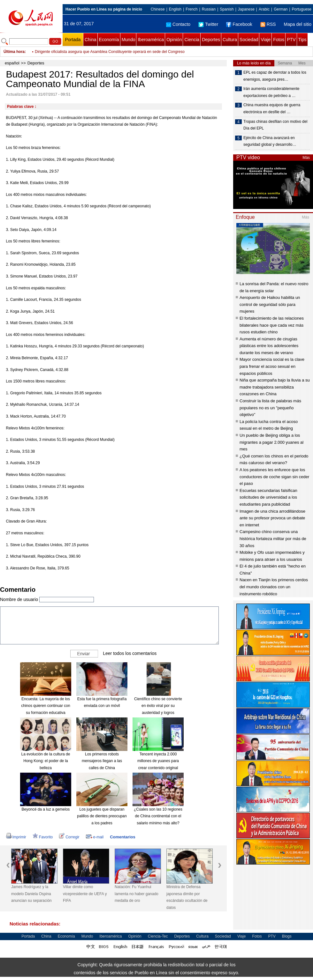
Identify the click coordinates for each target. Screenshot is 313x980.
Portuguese (302, 9)
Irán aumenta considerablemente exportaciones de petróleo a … (271, 92)
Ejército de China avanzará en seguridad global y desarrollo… (270, 141)
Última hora (14, 52)
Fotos (279, 40)
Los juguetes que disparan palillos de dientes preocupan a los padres (102, 816)
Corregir (69, 837)
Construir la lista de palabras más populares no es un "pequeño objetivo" (270, 408)
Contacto (178, 24)
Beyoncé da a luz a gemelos (46, 809)
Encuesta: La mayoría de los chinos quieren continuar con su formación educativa (46, 706)
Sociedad (249, 40)
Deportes (211, 40)
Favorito (43, 837)
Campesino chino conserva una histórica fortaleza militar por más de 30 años (273, 538)
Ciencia (192, 40)
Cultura (230, 40)
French (191, 9)
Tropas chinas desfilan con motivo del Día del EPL (275, 125)
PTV (291, 40)
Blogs (287, 936)
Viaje (266, 40)
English (175, 9)
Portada (73, 40)
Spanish (227, 9)
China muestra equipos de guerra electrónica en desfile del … (272, 108)
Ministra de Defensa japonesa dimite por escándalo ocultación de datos (187, 897)
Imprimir (16, 837)
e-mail (95, 837)
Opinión (174, 40)
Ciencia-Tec (158, 936)
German (281, 9)
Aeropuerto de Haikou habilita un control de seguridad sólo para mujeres (270, 304)
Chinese (158, 9)
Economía (109, 40)
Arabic (264, 9)
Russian (209, 9)
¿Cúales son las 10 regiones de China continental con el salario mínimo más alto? (158, 816)
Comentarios (122, 837)
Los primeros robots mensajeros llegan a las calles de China (102, 761)
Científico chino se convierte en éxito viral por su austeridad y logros (158, 706)
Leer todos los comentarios (130, 653)
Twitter (208, 24)
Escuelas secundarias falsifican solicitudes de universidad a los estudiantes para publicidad (268, 497)
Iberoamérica (151, 40)
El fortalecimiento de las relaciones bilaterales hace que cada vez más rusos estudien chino (272, 325)
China (91, 40)
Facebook (239, 24)
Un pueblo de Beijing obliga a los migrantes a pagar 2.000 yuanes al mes (271, 442)
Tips (302, 40)
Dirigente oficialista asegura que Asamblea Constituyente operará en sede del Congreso (110, 52)
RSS (268, 24)
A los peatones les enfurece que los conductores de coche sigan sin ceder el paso (274, 477)
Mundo (129, 40)
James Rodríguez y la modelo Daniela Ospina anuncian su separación (31, 894)
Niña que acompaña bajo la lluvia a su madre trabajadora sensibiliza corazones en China (275, 387)
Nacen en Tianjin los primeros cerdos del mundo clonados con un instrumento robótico (274, 587)
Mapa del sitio (298, 24)
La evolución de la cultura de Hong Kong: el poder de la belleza (46, 761)
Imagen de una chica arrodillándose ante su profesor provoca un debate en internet (272, 518)
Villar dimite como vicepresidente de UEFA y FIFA (85, 894)
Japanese (246, 9)
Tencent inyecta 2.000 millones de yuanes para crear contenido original (158, 761)
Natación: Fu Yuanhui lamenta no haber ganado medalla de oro (137, 894)
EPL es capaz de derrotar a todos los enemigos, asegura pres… (275, 76)
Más (306, 158)
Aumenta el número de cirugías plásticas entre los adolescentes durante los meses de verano (269, 346)
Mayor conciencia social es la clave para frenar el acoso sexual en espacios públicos (272, 366)
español (12, 63)
